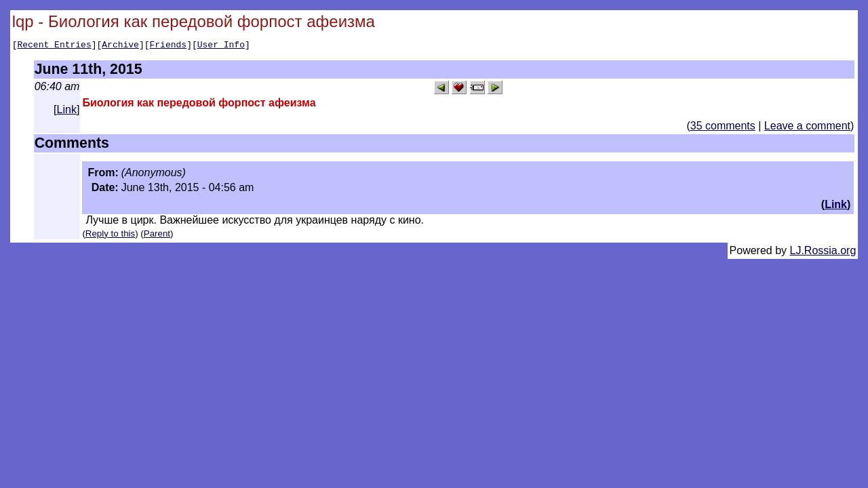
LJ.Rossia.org (823, 252)
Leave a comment (807, 128)
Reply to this (110, 236)
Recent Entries (54, 46)
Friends (169, 46)
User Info (221, 46)
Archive (120, 46)
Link (67, 111)
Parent (157, 236)
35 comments (723, 128)
